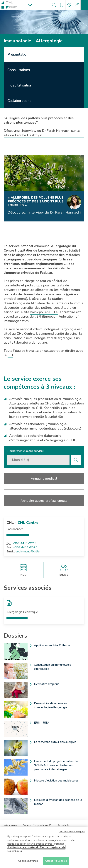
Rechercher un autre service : (26, 451)
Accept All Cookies (56, 861)
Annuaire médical (44, 479)
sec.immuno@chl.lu (28, 552)
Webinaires (10, 825)
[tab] (44, 54)
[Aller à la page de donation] (69, 5)
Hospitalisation (20, 85)
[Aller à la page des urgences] (77, 5)
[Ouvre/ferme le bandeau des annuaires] (62, 5)
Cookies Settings (28, 861)
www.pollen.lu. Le (44, 312)
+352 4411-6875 (25, 547)
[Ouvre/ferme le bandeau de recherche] (54, 5)
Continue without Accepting (72, 832)
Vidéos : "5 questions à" (37, 825)
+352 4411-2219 (24, 543)
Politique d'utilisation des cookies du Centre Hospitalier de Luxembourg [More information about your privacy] (36, 848)
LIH (10, 355)
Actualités (64, 825)
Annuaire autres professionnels (44, 501)
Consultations (19, 70)
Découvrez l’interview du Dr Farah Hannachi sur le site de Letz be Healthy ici (42, 133)
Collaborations (19, 101)
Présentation (18, 54)
